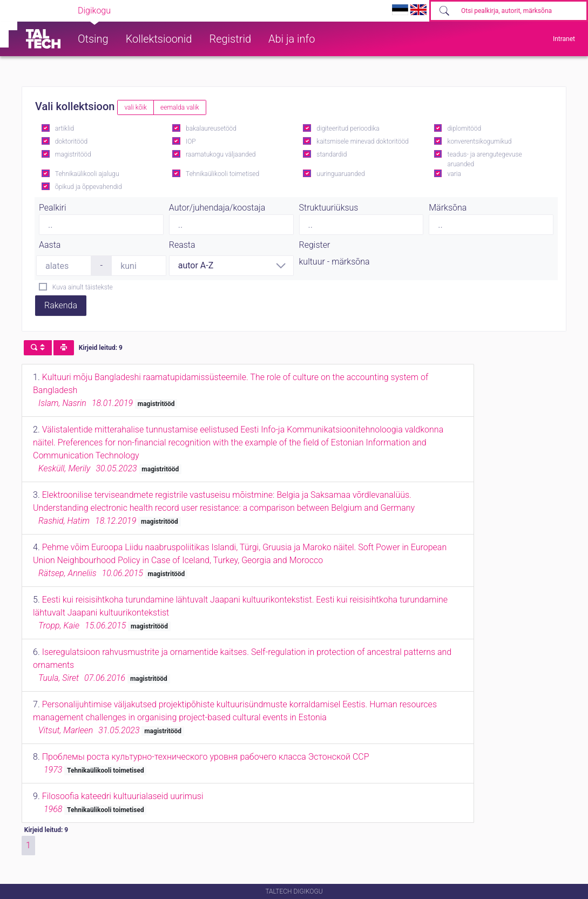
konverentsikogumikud (480, 141)
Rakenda (61, 305)
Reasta (182, 245)
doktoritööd (71, 141)
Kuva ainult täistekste (83, 287)
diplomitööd (465, 129)
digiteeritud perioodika (348, 129)
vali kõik (136, 107)
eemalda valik (180, 107)
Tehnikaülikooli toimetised (222, 174)
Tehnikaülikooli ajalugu (87, 174)
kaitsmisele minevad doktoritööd (362, 141)
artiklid (65, 129)
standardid (332, 154)
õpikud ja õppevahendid (89, 187)
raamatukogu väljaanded (221, 154)
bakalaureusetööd (211, 129)
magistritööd (73, 154)
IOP (191, 141)
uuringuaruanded (340, 174)
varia (454, 174)
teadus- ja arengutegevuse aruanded (485, 159)
